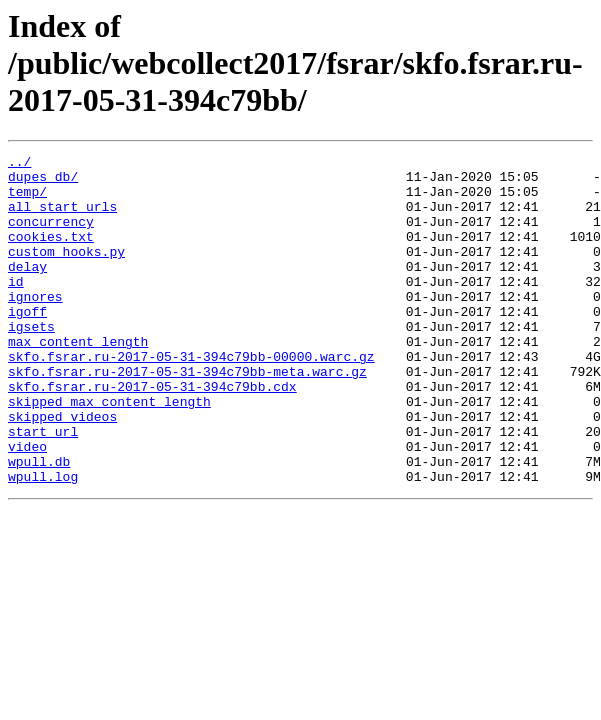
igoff (27, 344)
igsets (31, 362)
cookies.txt (51, 254)
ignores (35, 326)
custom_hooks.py (66, 272)
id (16, 308)
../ (19, 164)
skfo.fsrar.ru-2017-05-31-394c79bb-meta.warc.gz (187, 416)
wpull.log (43, 542)
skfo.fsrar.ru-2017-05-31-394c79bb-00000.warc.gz (191, 398)
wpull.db (39, 524)
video (27, 506)
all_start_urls (62, 218)
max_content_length (78, 380)
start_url (43, 488)
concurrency (51, 236)
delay (27, 290)
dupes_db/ (43, 182)
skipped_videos (62, 470)
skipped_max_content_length (109, 452)
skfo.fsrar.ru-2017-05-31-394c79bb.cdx (152, 434)
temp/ (27, 200)
